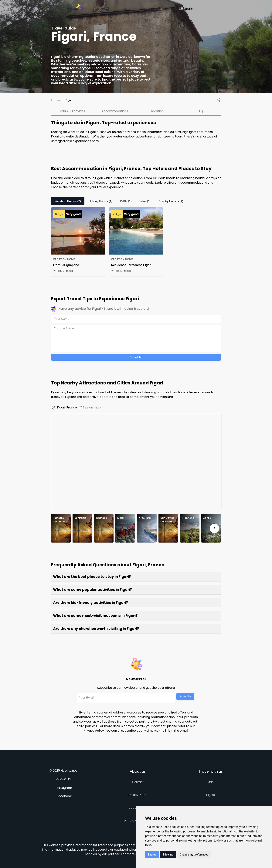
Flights (211, 795)
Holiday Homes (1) (103, 201)
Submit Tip (136, 357)
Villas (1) (149, 201)
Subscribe (185, 696)
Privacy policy (138, 795)
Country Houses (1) (176, 201)
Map (211, 782)
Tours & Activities (72, 111)
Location (157, 111)
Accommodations (115, 111)
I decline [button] (168, 855)
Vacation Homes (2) (69, 201)
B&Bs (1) (129, 201)
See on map (89, 408)
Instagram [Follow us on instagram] (64, 788)
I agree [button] (152, 855)
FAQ (200, 111)
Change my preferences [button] (194, 855)
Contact (138, 782)
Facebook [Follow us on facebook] (64, 796)
